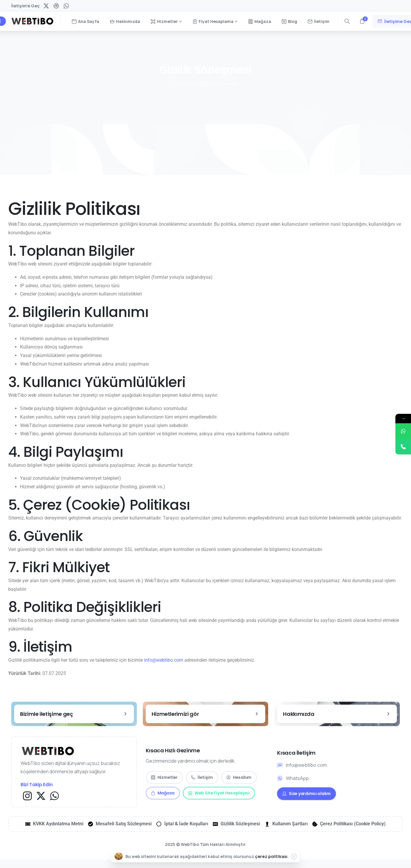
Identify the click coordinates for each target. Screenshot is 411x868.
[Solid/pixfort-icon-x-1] (41, 795)
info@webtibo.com (164, 660)
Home (180, 84)
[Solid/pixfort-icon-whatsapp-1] (54, 795)
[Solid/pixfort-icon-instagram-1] (27, 795)
